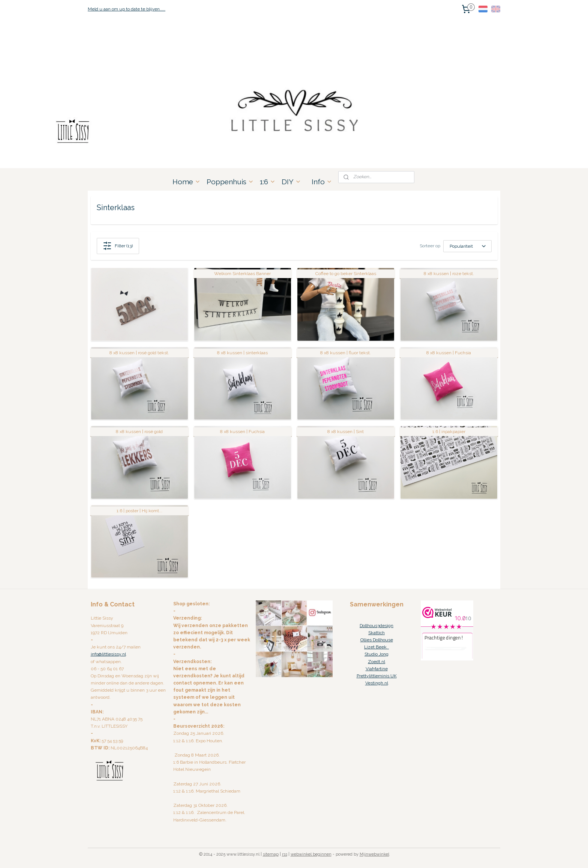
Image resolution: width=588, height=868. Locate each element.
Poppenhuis (230, 182)
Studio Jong (376, 654)
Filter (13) (118, 246)
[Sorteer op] (467, 246)
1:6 (268, 182)
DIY (291, 182)
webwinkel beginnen (311, 854)
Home (187, 182)
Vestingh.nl (377, 683)
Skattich (376, 633)
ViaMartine (377, 669)
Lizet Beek (376, 647)
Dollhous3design (376, 626)
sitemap (271, 854)
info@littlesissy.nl (108, 654)
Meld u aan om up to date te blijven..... (127, 9)
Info (322, 182)
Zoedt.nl (376, 662)
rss (285, 854)
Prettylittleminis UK (377, 676)
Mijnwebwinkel (374, 854)
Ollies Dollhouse (377, 640)
